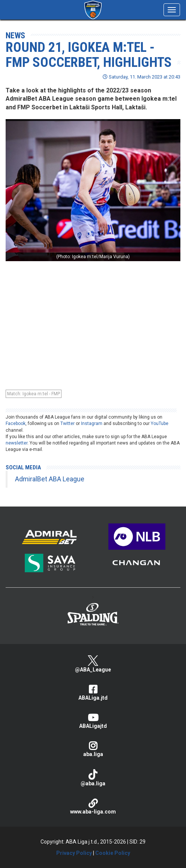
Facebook (16, 423)
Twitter (67, 423)
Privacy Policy (74, 853)
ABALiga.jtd (93, 693)
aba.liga (93, 749)
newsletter (16, 443)
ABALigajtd (93, 721)
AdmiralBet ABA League (50, 479)
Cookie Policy (113, 853)
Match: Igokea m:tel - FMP (34, 394)
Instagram (92, 423)
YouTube (160, 423)
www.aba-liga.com (93, 807)
